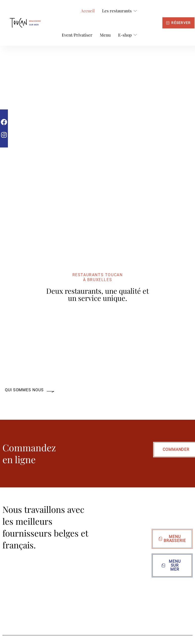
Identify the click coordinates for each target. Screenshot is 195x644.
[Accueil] (88, 11)
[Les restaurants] (120, 11)
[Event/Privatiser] (77, 35)
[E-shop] (128, 35)
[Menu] (105, 35)
